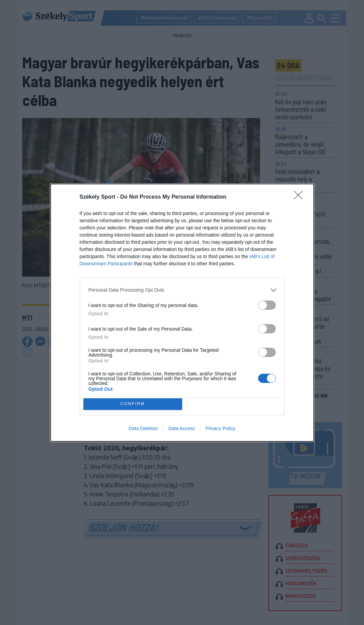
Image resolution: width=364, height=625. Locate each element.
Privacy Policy (220, 428)
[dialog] (182, 313)
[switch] (267, 305)
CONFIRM (133, 404)
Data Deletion (143, 428)
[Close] (300, 197)
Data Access (181, 428)
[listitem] (182, 290)
